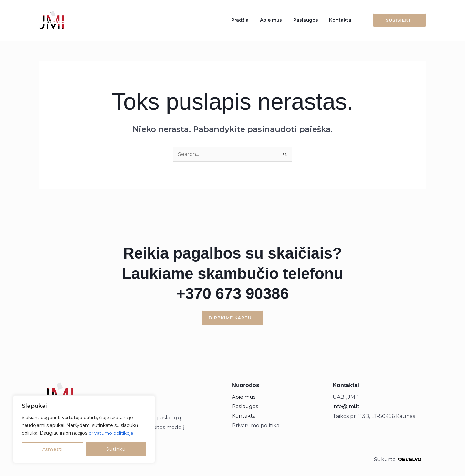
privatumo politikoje (111, 433)
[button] (396, 20)
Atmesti (52, 449)
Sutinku (116, 449)
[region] (84, 429)
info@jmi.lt (346, 407)
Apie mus (280, 20)
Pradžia (252, 20)
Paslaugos (311, 20)
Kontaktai (343, 20)
